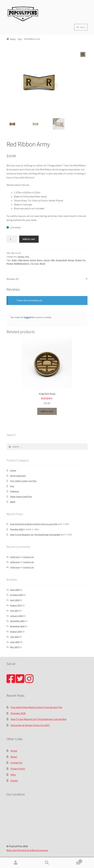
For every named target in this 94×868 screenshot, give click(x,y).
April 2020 (15, 590)
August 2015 (16, 631)
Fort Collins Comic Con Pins (23, 481)
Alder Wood (23, 260)
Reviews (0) (12, 279)
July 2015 (15, 637)
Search (47, 863)
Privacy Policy (18, 769)
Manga (71, 260)
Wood (42, 264)
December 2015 (17, 621)
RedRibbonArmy (22, 264)
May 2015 (14, 647)
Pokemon (15, 491)
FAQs (13, 775)
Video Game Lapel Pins (21, 497)
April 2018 (15, 600)
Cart (73, 861)
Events (14, 781)
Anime (21, 257)
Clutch (47, 260)
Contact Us (29, 557)
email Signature (18, 476)
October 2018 (16, 595)
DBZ (53, 260)
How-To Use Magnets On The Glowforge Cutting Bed (35, 535)
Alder (14, 260)
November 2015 (17, 626)
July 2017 (15, 611)
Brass (40, 260)
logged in (29, 317)
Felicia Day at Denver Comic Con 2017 (30, 725)
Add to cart (29, 239)
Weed (13, 502)
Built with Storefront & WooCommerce (27, 850)
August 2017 (16, 605)
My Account (16, 863)
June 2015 (15, 642)
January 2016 (16, 616)
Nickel (78, 260)
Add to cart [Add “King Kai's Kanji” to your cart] (47, 411)
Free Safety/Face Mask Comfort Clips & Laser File (34, 524)
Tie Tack (35, 264)
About (14, 757)
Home (13, 39)
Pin (84, 260)
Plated (10, 264)
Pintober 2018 (17, 529)
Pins (20, 39)
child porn (15, 557)
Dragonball (61, 260)
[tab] (47, 279)
